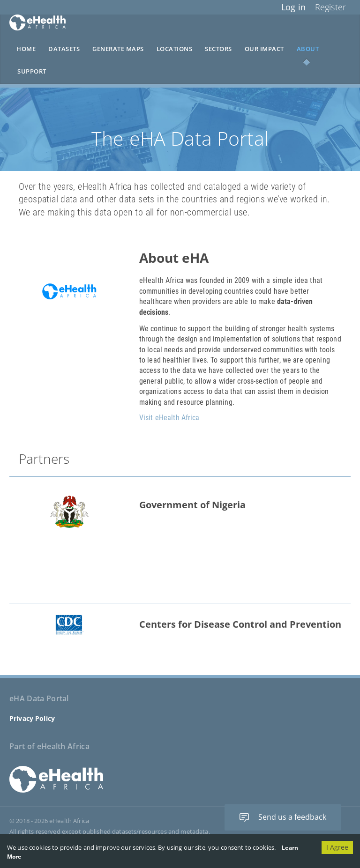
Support (32, 71)
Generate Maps (118, 49)
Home (26, 49)
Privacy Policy (32, 718)
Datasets (64, 49)
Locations (175, 49)
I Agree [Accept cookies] (337, 847)
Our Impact (264, 49)
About (308, 49)
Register (330, 7)
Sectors (218, 49)
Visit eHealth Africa (169, 418)
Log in (293, 7)
